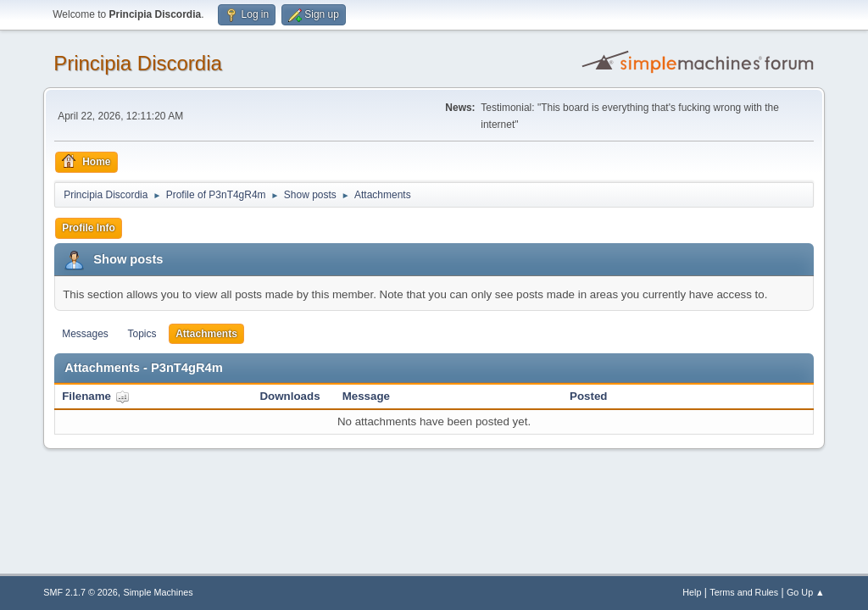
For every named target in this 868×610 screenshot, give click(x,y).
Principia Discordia (138, 63)
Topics (142, 334)
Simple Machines (159, 592)
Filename (95, 396)
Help (692, 592)
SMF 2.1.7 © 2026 (81, 592)
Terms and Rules (744, 592)
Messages (85, 334)
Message (366, 396)
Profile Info (89, 228)
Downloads (289, 396)
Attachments (206, 334)
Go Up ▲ (806, 592)
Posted (588, 396)
